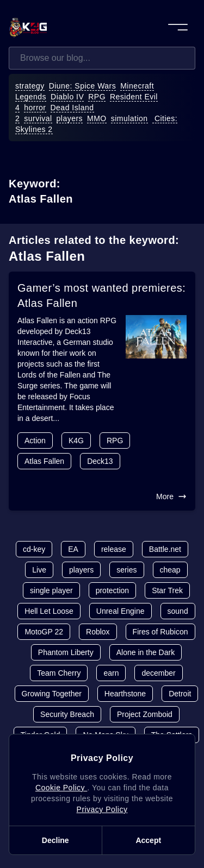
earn (111, 673)
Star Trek (167, 590)
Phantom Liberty (66, 652)
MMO (97, 118)
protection (112, 590)
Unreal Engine (120, 611)
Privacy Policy (102, 809)
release (114, 549)
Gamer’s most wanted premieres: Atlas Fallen (101, 295)
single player (51, 590)
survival (38, 118)
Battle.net (165, 549)
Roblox (98, 632)
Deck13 (100, 461)
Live (39, 570)
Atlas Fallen (44, 461)
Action (35, 441)
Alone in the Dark (146, 652)
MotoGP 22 (44, 632)
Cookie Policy (61, 788)
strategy (30, 86)
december (158, 673)
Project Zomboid (145, 714)
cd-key (34, 549)
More (171, 496)
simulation (129, 118)
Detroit (180, 694)
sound (178, 611)
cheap (170, 570)
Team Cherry (59, 673)
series (126, 570)
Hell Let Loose (49, 611)
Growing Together (52, 694)
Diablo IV (67, 97)
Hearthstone (125, 694)
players (70, 118)
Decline (55, 840)
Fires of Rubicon (160, 632)
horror (35, 108)
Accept (148, 840)
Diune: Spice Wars (83, 86)
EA (73, 549)
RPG (97, 97)
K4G (76, 441)
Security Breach (67, 714)
